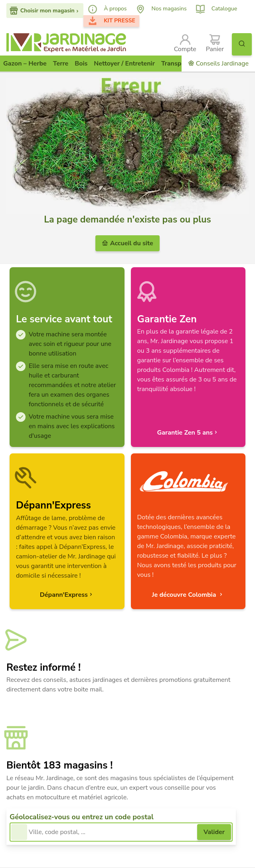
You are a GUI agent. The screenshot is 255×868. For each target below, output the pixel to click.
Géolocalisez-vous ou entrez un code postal (82, 817)
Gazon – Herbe (25, 64)
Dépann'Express (67, 595)
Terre (61, 64)
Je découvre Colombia (188, 595)
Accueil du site (127, 243)
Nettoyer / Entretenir (124, 64)
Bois (81, 64)
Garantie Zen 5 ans (188, 433)
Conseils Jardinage (218, 64)
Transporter (179, 64)
